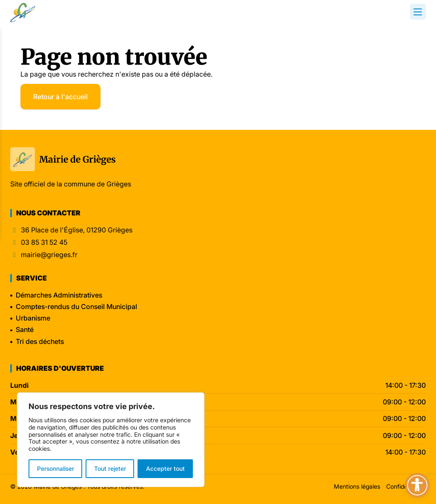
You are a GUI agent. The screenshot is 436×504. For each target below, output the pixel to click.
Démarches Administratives (59, 295)
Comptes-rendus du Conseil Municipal (76, 306)
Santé (25, 329)
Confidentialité (406, 486)
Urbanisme (33, 318)
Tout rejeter (110, 468)
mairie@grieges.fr (49, 255)
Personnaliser (56, 468)
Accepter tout (165, 468)
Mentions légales (357, 486)
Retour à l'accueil (60, 97)
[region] (111, 440)
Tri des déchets (40, 341)
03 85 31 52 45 (44, 242)
